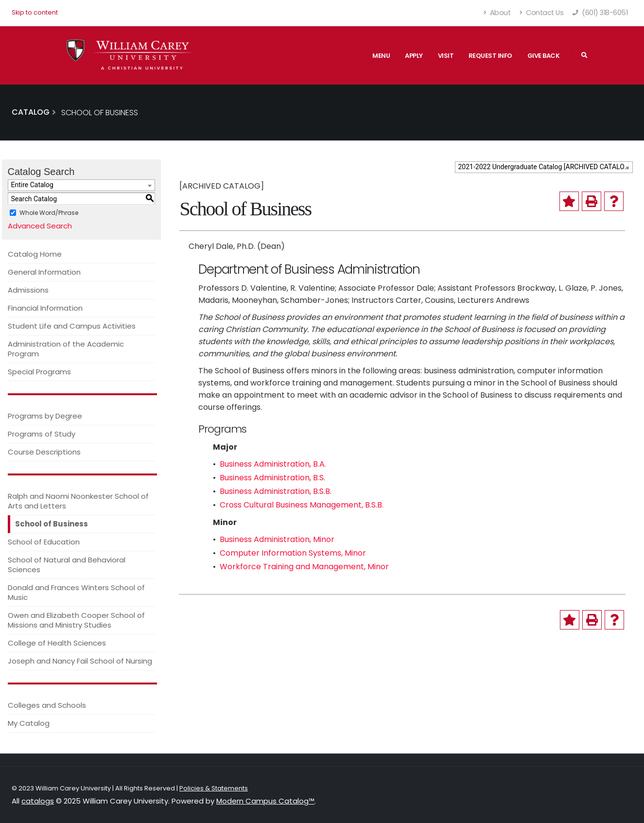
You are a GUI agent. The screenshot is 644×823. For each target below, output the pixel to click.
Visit (446, 56)
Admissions (28, 290)
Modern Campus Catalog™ (265, 801)
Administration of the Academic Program (66, 349)
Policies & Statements (214, 788)
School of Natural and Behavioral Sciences (67, 565)
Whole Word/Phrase (49, 213)
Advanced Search (40, 226)
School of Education (44, 542)
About (497, 13)
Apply (414, 56)
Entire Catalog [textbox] (32, 185)
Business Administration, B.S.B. (276, 491)
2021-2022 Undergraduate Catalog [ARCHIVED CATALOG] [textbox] (545, 167)
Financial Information (45, 308)
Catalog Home (35, 254)
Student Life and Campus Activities (72, 326)
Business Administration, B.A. (273, 464)
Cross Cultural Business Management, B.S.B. (302, 505)
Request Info (490, 56)
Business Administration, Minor (277, 539)
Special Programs (39, 372)
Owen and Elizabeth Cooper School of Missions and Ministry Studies (76, 620)
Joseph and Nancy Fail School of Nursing (80, 661)
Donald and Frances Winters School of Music (76, 592)
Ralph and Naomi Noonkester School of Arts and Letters (78, 501)
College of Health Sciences (57, 643)
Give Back (544, 56)
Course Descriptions (44, 452)
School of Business (52, 524)
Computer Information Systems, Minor (293, 553)
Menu (381, 56)
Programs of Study (42, 434)
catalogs (38, 801)
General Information (44, 272)
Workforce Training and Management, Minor (304, 567)
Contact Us (541, 13)
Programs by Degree (45, 416)
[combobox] (544, 167)
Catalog (31, 112)
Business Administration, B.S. (272, 478)
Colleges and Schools (47, 705)
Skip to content (35, 12)
